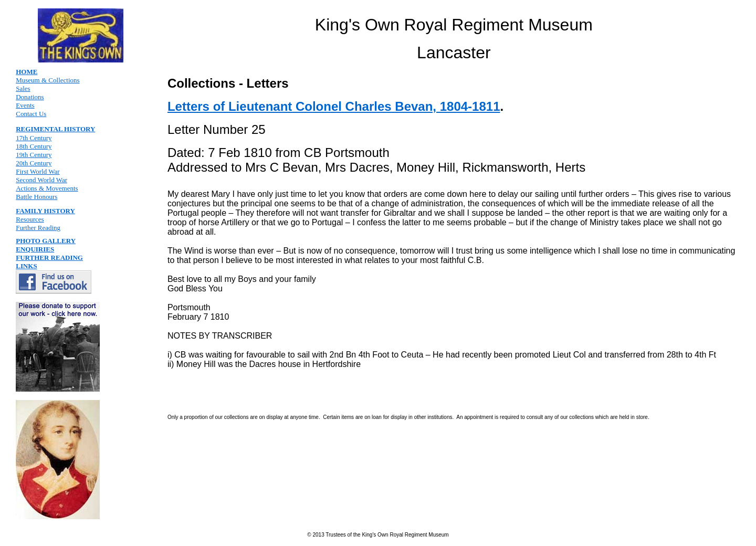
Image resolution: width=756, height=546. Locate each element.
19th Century (34, 155)
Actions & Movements (47, 188)
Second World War (41, 180)
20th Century (34, 163)
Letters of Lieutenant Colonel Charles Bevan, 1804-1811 (334, 106)
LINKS (26, 266)
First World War (38, 171)
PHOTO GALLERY (46, 241)
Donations (30, 97)
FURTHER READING (49, 258)
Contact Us (31, 114)
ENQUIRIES (35, 249)
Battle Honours (36, 197)
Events (25, 105)
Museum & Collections (48, 80)
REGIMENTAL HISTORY (55, 129)
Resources (30, 219)
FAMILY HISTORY (45, 211)
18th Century (34, 146)
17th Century (34, 138)
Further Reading (38, 228)
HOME (27, 72)
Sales (23, 88)
